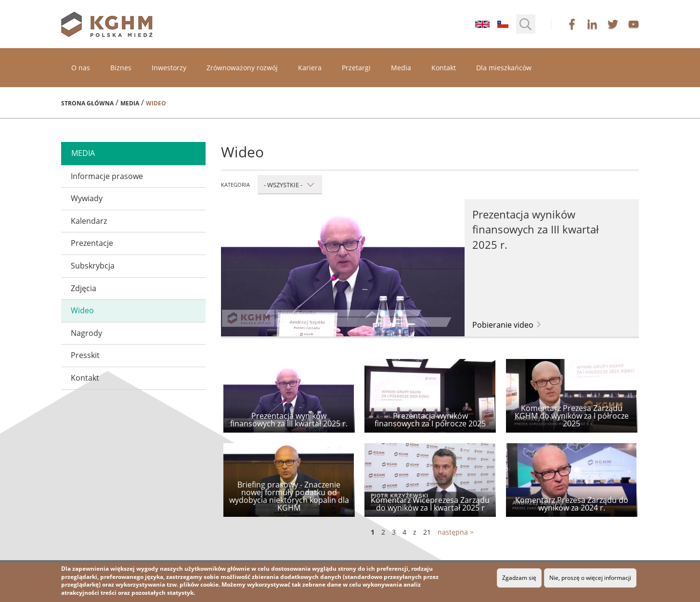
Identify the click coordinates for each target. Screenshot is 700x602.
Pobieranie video (507, 325)
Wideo (82, 310)
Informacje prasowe (107, 176)
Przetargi (356, 68)
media (83, 153)
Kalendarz (89, 221)
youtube (634, 24)
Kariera (310, 68)
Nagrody (86, 333)
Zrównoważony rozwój (242, 68)
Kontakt (444, 68)
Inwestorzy (169, 68)
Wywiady (87, 198)
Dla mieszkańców (504, 68)
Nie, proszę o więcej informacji (590, 578)
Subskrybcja (93, 266)
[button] (526, 24)
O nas (81, 68)
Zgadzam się (519, 578)
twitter (613, 24)
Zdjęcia (84, 288)
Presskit (85, 355)
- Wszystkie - (289, 185)
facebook (572, 24)
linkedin (592, 24)
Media (401, 68)
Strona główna (87, 103)
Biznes (121, 68)
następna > (456, 532)
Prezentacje (92, 243)
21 (427, 532)
